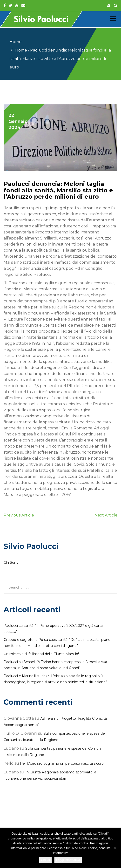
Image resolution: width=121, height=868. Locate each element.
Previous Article (19, 515)
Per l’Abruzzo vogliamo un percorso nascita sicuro (62, 763)
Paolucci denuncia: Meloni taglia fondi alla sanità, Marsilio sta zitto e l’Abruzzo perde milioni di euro (58, 190)
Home (16, 42)
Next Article (106, 515)
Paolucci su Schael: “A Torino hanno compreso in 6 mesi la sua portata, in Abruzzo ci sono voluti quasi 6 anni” (55, 665)
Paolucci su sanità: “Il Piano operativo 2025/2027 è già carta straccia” (53, 629)
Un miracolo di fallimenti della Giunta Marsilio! (41, 654)
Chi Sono (11, 562)
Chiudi (45, 860)
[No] (115, 848)
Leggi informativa (68, 860)
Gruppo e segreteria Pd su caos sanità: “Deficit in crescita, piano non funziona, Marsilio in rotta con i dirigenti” (57, 643)
